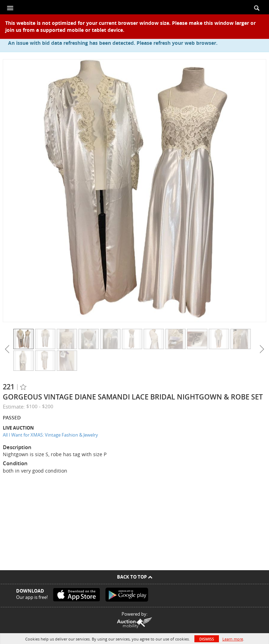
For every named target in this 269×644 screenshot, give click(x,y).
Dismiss (207, 639)
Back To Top (135, 577)
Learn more (233, 639)
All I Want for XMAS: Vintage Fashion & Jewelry (50, 435)
